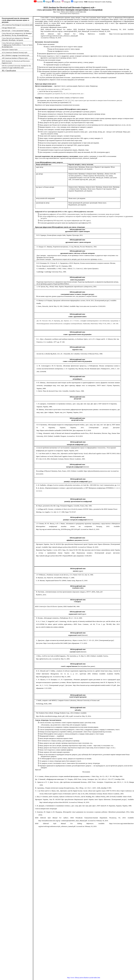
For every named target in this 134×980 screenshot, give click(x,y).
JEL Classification (9, 71)
